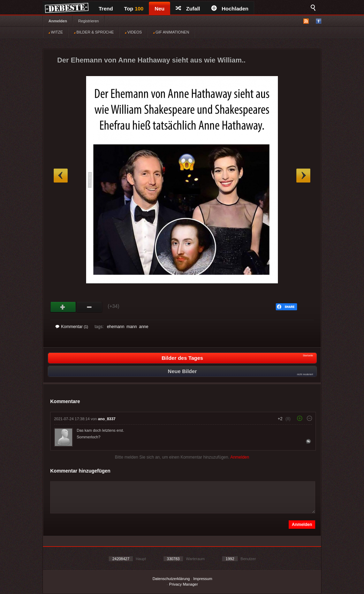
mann (132, 327)
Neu (159, 9)
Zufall (188, 9)
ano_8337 (107, 419)
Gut (63, 307)
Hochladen (230, 9)
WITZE (56, 32)
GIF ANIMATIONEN (171, 32)
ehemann (116, 327)
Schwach (89, 307)
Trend (106, 9)
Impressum (203, 579)
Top (134, 9)
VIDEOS (133, 32)
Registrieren (88, 21)
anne (144, 327)
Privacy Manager (184, 584)
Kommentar (72, 327)
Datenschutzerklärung (171, 579)
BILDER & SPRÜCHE (94, 32)
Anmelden (58, 21)
